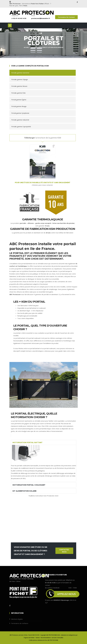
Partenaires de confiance (20, 623)
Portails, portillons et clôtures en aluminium (47, 47)
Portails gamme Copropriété (21, 127)
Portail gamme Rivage (19, 106)
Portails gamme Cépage (20, 79)
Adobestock (41, 640)
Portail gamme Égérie (19, 100)
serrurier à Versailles (57, 638)
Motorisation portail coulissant (29, 485)
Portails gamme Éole (18, 93)
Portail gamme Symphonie (20, 113)
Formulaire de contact (66, 17)
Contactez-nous (64, 551)
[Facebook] (10, 606)
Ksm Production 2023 (51, 496)
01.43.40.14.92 (21, 18)
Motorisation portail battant (28, 443)
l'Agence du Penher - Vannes (32, 638)
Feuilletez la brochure (36, 496)
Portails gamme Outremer (20, 73)
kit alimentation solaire (24, 491)
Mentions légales (17, 619)
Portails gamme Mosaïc (19, 86)
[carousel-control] (11, 385)
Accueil (26, 47)
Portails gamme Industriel (20, 120)
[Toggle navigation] (10, 25)
